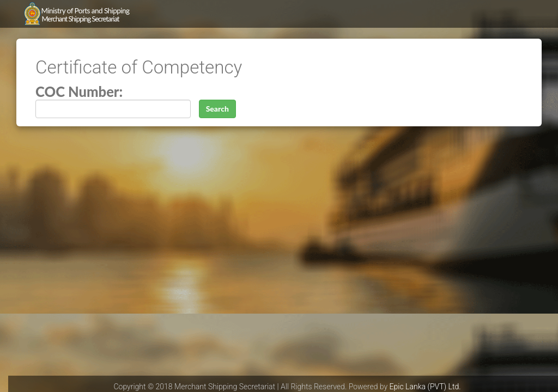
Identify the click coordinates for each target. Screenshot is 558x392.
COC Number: (79, 91)
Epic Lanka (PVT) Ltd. (425, 387)
